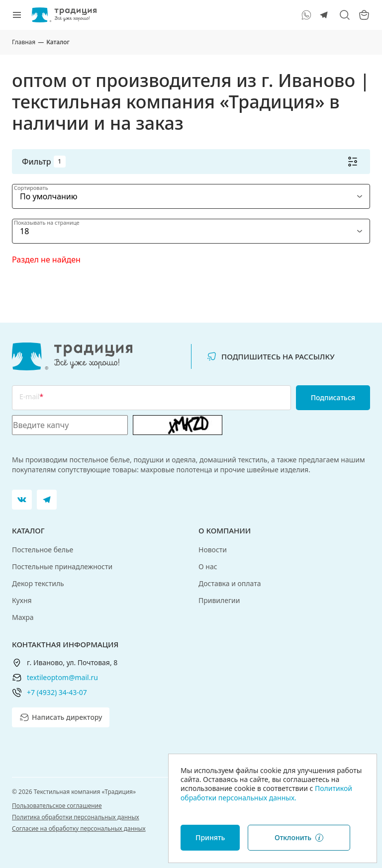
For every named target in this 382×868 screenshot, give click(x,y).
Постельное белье (43, 550)
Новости (213, 550)
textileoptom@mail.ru (62, 677)
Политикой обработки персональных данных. (266, 793)
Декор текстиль (38, 583)
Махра (23, 617)
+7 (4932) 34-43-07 (57, 692)
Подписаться (333, 397)
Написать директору (61, 717)
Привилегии (219, 600)
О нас (208, 566)
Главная (24, 42)
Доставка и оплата (230, 583)
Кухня (22, 600)
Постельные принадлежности (62, 566)
